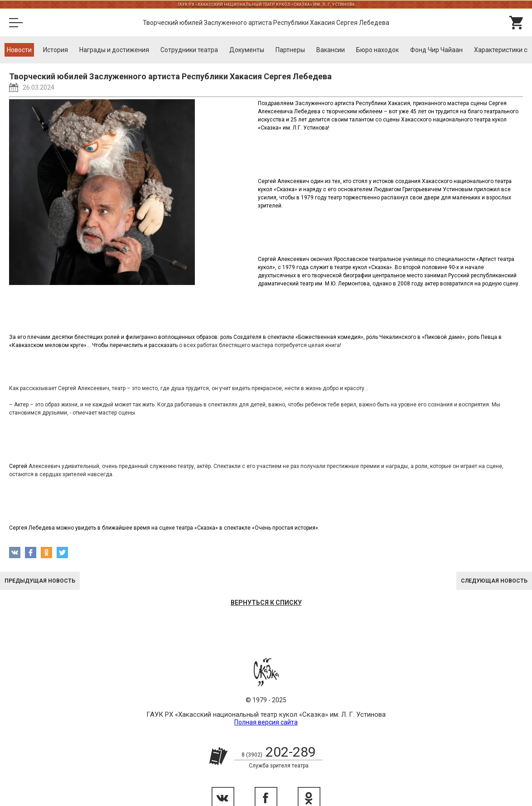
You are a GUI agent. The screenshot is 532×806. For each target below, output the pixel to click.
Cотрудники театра (189, 50)
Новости (19, 50)
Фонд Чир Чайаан (436, 50)
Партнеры (290, 50)
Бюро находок (377, 50)
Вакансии (331, 50)
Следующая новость (494, 581)
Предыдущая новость (40, 581)
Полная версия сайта (266, 722)
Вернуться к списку (266, 603)
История (56, 50)
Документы (247, 50)
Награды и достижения (114, 50)
